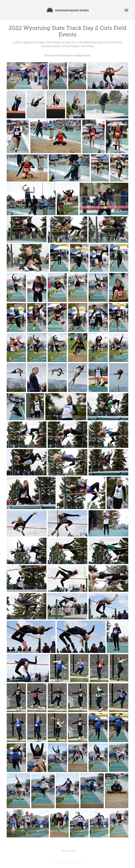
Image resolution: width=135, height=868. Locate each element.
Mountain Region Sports (72, 862)
